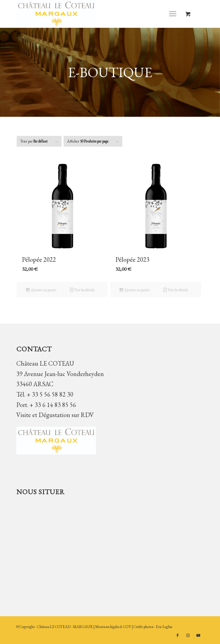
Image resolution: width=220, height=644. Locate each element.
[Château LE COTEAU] (91, 14)
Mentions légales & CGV (113, 627)
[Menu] (173, 14)
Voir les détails (82, 291)
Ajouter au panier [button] (41, 291)
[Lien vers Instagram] (188, 635)
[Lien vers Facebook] (178, 635)
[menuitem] (174, 14)
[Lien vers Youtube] (198, 635)
